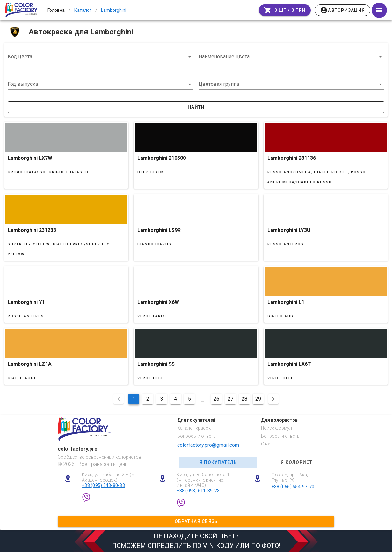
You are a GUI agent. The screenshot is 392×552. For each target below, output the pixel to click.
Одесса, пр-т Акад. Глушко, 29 (291, 478)
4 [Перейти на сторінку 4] (175, 399)
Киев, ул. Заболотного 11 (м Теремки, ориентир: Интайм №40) (204, 480)
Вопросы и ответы (197, 436)
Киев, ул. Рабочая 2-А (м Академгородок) (108, 477)
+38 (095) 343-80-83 (103, 485)
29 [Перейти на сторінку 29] (258, 399)
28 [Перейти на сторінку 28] (244, 399)
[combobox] (101, 57)
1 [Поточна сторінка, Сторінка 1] (134, 399)
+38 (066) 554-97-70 (293, 487)
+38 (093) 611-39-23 (198, 491)
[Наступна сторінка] (273, 399)
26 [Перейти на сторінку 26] (216, 399)
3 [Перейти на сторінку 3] (162, 399)
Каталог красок (194, 428)
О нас (267, 444)
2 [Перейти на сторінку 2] (148, 399)
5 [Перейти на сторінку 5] (189, 399)
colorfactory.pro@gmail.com (208, 445)
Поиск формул (276, 428)
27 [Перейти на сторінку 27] (230, 399)
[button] (101, 84)
